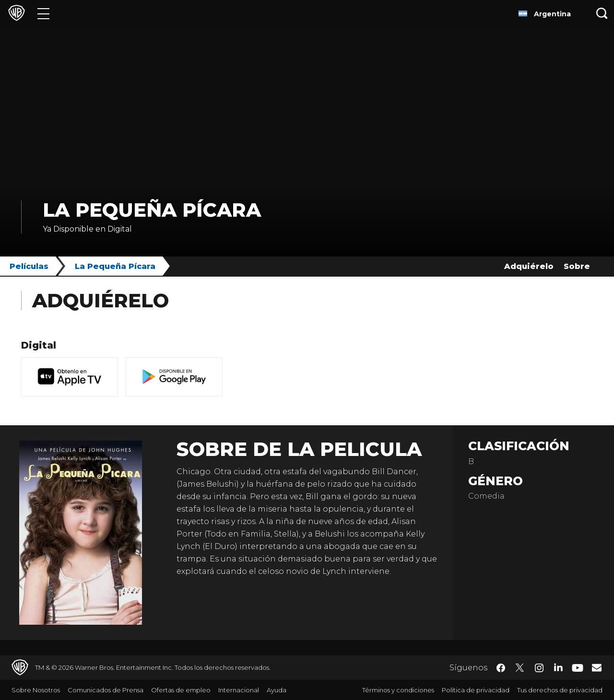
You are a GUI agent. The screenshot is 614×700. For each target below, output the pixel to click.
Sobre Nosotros (36, 690)
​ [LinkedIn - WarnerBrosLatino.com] (558, 667)
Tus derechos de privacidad (560, 690)
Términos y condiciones (398, 690)
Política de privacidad (476, 690)
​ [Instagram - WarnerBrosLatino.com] (539, 668)
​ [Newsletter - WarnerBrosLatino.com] (597, 667)
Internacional (239, 690)
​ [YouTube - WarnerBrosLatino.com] (578, 668)
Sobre (577, 266)
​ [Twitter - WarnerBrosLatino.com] (520, 668)
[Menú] (43, 13)
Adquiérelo (529, 266)
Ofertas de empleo (181, 690)
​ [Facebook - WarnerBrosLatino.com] (501, 668)
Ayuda (277, 690)
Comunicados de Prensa (106, 690)
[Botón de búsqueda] (602, 13)
